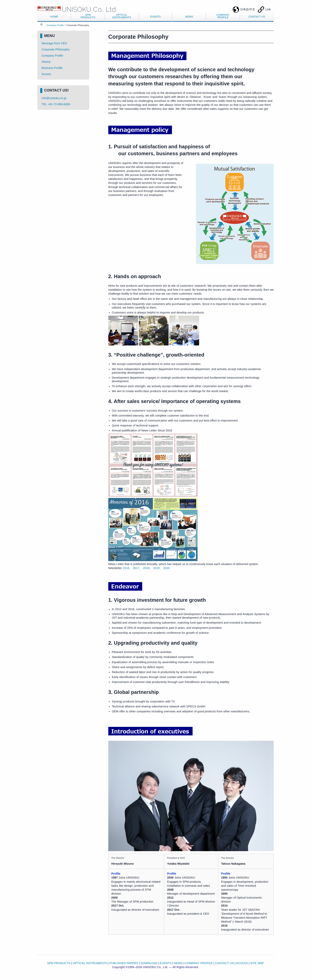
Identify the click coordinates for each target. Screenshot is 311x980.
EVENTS (155, 17)
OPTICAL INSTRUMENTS (90, 963)
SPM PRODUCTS (59, 963)
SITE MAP (257, 963)
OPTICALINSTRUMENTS (122, 16)
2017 (136, 568)
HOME (54, 17)
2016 (126, 568)
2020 (167, 568)
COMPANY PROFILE (199, 963)
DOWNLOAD (149, 963)
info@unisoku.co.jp (54, 98)
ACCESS (242, 963)
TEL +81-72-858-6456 (56, 104)
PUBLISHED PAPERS (124, 963)
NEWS (189, 17)
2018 (146, 568)
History (46, 62)
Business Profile (52, 68)
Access (46, 74)
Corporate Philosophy (56, 49)
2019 (156, 568)
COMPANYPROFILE (223, 16)
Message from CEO (54, 43)
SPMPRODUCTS (88, 16)
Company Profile (55, 25)
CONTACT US (257, 17)
